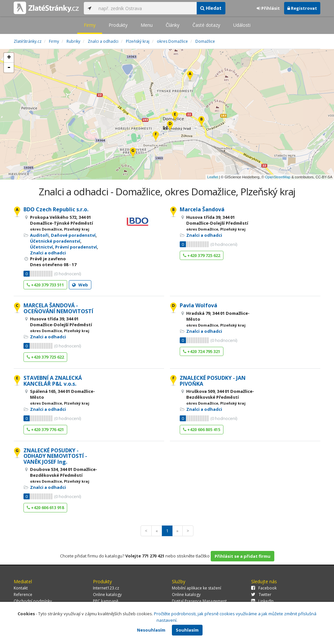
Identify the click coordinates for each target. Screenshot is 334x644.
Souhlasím (187, 630)
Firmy (90, 25)
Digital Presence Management (199, 601)
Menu (147, 25)
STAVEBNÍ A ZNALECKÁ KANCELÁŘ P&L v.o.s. (53, 381)
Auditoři (39, 235)
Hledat (211, 8)
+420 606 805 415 (202, 429)
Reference (23, 595)
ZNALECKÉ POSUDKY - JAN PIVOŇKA (213, 381)
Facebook (264, 588)
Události (242, 25)
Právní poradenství (76, 247)
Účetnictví (41, 247)
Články (173, 25)
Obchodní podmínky (33, 601)
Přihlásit (268, 8)
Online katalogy (107, 595)
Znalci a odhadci (48, 253)
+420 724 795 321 (202, 351)
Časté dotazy (206, 25)
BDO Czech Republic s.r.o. (56, 209)
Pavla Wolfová (198, 305)
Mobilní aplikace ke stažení (197, 588)
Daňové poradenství (73, 235)
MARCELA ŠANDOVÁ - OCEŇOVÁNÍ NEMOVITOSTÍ (58, 308)
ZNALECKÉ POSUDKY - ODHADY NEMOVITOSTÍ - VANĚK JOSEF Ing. (55, 456)
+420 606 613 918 (45, 507)
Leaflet (213, 177)
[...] (146, 8)
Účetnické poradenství (55, 241)
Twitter (261, 595)
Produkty (118, 25)
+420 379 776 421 (45, 429)
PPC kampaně (106, 601)
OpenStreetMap (278, 177)
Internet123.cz (106, 588)
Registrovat (302, 8)
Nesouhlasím (151, 630)
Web (80, 285)
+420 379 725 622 (202, 255)
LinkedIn (262, 601)
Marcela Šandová (202, 209)
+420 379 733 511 (45, 285)
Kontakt (21, 588)
